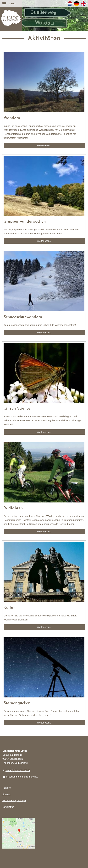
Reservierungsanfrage (14, 800)
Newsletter (8, 807)
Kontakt (6, 794)
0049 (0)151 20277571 (16, 770)
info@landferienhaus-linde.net (20, 777)
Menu (9, 4)
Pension (7, 788)
